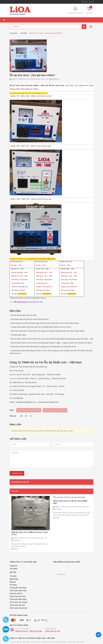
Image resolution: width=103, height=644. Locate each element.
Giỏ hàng (13, 551)
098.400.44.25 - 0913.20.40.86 (29, 597)
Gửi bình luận (17, 473)
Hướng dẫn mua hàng (18, 554)
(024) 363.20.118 (53, 597)
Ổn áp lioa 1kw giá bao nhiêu (55, 410)
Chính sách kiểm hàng (18, 565)
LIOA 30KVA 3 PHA (78, 638)
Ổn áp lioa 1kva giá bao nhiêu (29, 410)
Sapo (59, 642)
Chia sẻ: (13, 416)
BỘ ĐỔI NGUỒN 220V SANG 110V (57, 638)
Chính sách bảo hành (18, 562)
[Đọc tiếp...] (15, 515)
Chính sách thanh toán (18, 557)
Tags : (12, 410)
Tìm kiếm (13, 542)
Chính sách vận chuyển (18, 568)
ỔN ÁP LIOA (19, 638)
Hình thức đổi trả (16, 560)
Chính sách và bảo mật (18, 574)
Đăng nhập (72, 13)
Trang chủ (13, 532)
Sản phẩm (13, 535)
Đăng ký (80, 13)
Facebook (61, 540)
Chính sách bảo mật (17, 571)
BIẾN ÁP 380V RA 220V (34, 638)
